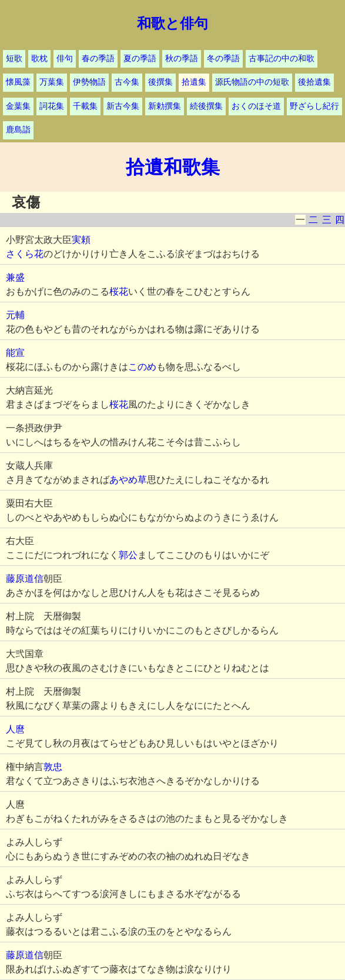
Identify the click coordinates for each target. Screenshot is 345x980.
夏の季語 (140, 59)
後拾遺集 (314, 82)
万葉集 (52, 82)
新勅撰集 (165, 106)
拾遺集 (194, 82)
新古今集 (123, 106)
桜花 (119, 291)
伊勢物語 (89, 82)
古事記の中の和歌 (282, 59)
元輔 (15, 315)
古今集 (127, 82)
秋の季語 (182, 59)
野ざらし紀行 (314, 106)
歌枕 (39, 59)
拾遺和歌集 (173, 167)
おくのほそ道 (256, 106)
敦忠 (53, 767)
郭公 (128, 555)
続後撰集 (206, 106)
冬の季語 (223, 59)
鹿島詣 (18, 130)
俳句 (65, 59)
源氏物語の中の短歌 (252, 82)
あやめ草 (128, 480)
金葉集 (18, 106)
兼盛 (15, 277)
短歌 (14, 59)
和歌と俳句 (172, 24)
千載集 (85, 106)
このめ (142, 367)
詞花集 (52, 106)
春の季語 (98, 59)
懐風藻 (18, 82)
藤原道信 (25, 579)
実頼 (81, 240)
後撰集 (160, 82)
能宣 (15, 353)
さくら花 (25, 254)
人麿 (15, 729)
